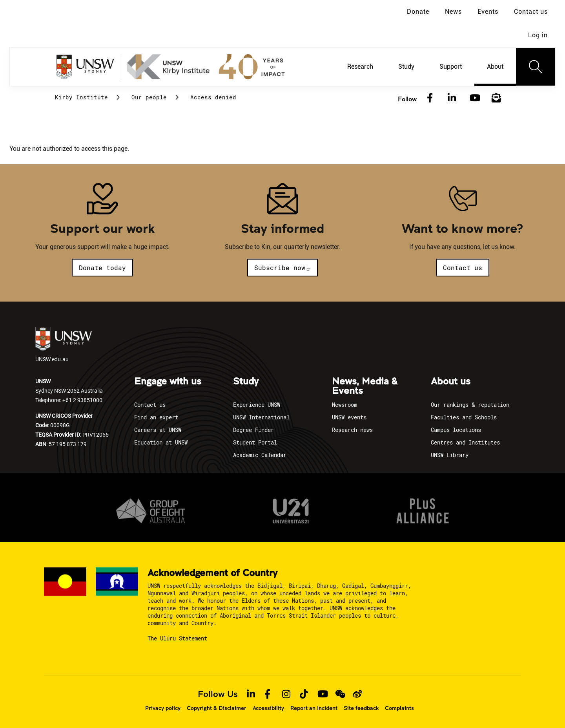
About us (451, 382)
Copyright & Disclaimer (217, 708)
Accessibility (268, 708)
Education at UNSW (161, 442)
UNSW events (349, 417)
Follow (407, 99)
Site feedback (361, 708)
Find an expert (156, 417)
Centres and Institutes (465, 442)
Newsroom (344, 405)
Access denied (213, 97)
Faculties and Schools (464, 417)
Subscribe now (282, 268)
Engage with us (168, 382)
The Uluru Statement (177, 638)
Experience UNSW (257, 405)
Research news (352, 430)
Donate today (102, 268)
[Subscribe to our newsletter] (496, 98)
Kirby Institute (81, 97)
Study (246, 382)
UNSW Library (450, 455)
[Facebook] (430, 98)
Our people (149, 97)
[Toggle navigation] (536, 67)
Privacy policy (163, 708)
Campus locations (456, 430)
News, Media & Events (365, 386)
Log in (538, 35)
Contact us (531, 12)
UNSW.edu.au (64, 345)
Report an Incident (314, 708)
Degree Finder (253, 430)
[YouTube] (474, 98)
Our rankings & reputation (470, 405)
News (453, 12)
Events (488, 12)
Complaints (399, 708)
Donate (418, 12)
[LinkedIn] (452, 98)
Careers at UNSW (158, 430)
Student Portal (255, 442)
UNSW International (261, 417)
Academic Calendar (260, 455)
